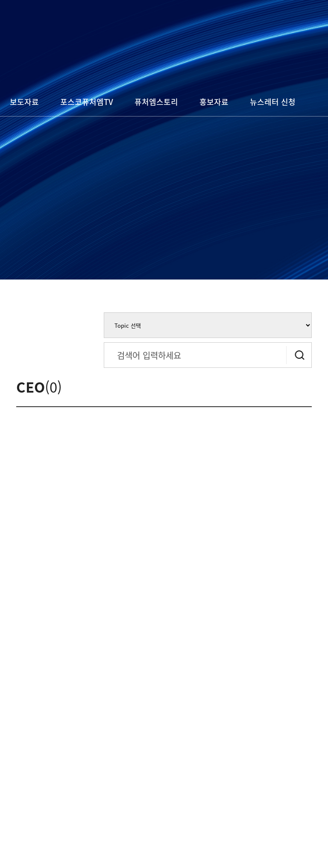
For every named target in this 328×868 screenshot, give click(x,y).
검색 (299, 355)
